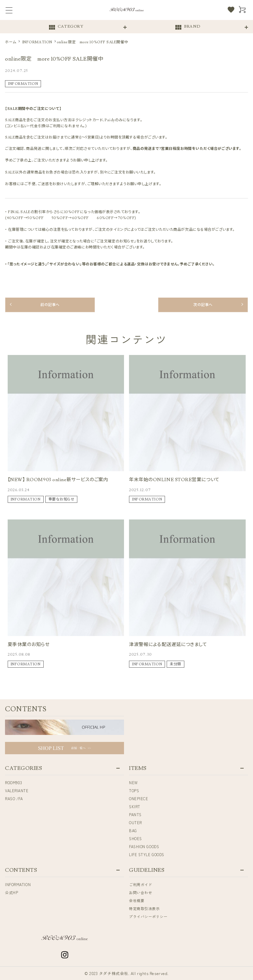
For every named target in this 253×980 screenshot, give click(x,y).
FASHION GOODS (144, 846)
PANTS (135, 815)
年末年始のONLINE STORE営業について (174, 480)
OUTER (135, 822)
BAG (133, 830)
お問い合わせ (140, 892)
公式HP (11, 892)
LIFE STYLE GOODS (147, 854)
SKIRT (135, 807)
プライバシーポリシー (148, 916)
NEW (133, 783)
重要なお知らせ (61, 499)
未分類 (175, 664)
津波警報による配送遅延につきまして (168, 645)
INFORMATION (23, 84)
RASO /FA (14, 799)
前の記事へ (50, 305)
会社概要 (137, 900)
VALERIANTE (17, 791)
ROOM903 (14, 783)
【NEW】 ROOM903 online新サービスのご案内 (58, 480)
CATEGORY (66, 27)
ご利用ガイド (140, 884)
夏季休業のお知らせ (29, 645)
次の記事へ (203, 305)
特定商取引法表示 (144, 908)
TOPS (134, 791)
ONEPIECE (138, 799)
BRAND (187, 27)
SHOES (135, 838)
